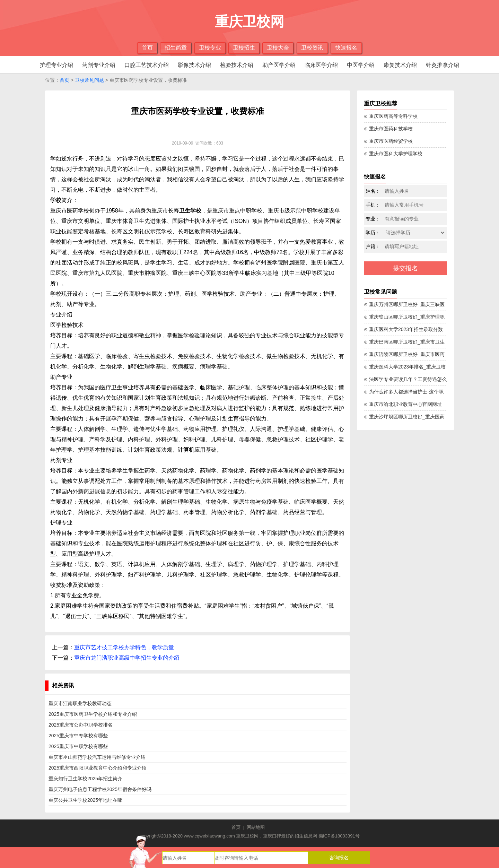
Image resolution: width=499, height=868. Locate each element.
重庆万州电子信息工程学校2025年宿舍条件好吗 (100, 789)
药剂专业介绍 (99, 65)
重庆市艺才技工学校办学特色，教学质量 (124, 647)
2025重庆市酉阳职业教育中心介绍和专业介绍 (98, 768)
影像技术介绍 (194, 65)
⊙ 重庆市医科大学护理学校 (393, 154)
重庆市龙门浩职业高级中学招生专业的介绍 (127, 658)
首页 (147, 48)
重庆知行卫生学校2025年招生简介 (85, 779)
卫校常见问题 (89, 80)
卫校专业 (210, 48)
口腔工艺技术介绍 (147, 65)
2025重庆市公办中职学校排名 (81, 725)
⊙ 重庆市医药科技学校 (388, 129)
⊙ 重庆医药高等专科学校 (391, 116)
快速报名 (346, 48)
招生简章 (176, 48)
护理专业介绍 (56, 65)
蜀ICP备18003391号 (339, 836)
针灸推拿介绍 (443, 65)
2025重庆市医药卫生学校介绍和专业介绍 (93, 714)
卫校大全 (278, 48)
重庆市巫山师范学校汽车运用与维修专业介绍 (97, 757)
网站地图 (256, 827)
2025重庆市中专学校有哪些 (78, 736)
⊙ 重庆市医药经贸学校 (388, 141)
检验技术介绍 (237, 65)
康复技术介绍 (400, 65)
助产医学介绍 (279, 65)
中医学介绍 (361, 65)
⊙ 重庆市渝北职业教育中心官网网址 (403, 404)
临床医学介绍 (321, 65)
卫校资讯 (312, 48)
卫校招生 (244, 48)
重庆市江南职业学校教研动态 (80, 703)
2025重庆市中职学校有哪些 (78, 746)
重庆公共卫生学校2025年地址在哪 (85, 800)
